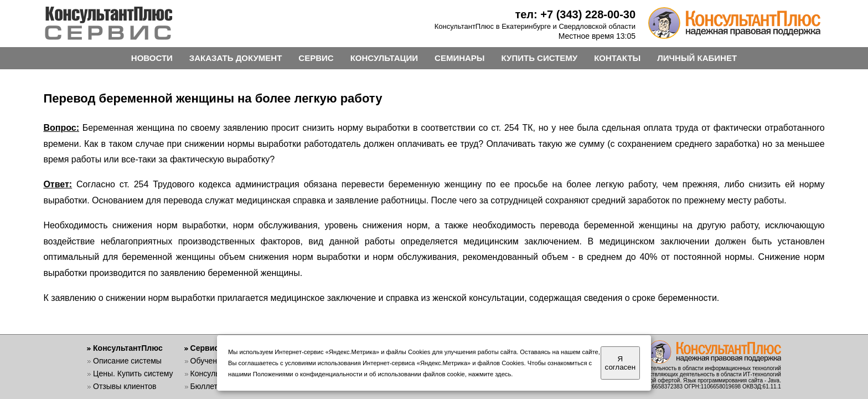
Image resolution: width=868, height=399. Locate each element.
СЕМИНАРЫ (459, 58)
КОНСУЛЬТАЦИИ (384, 58)
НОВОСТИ (152, 58)
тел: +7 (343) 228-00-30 (575, 14)
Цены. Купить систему (133, 374)
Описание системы (127, 361)
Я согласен (620, 363)
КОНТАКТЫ (617, 58)
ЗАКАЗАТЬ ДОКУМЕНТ (236, 58)
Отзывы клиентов (125, 386)
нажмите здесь (490, 374)
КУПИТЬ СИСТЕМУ (540, 58)
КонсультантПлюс (128, 348)
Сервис (205, 348)
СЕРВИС (316, 58)
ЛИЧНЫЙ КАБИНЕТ (697, 58)
